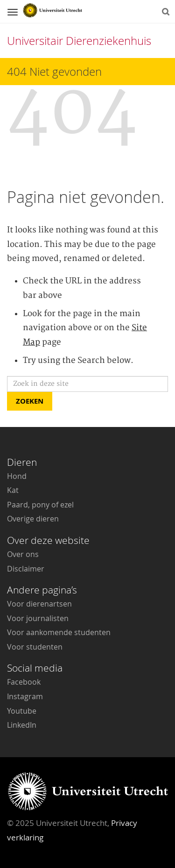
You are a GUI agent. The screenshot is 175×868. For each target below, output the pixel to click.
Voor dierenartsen (39, 604)
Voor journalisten (38, 618)
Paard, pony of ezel (40, 505)
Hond (17, 476)
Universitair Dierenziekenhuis (79, 41)
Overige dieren (33, 519)
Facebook (24, 682)
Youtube (22, 711)
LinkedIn (22, 725)
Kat (13, 490)
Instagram (25, 696)
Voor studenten (35, 647)
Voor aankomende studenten (59, 632)
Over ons (23, 554)
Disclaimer (26, 569)
